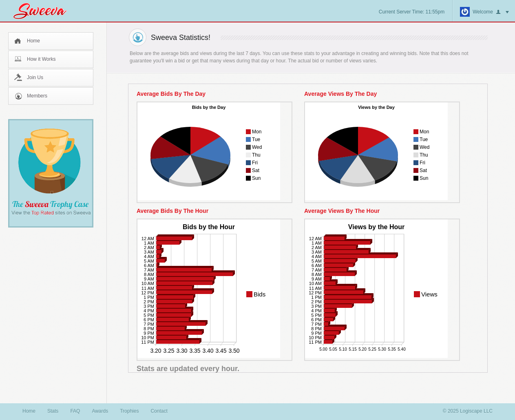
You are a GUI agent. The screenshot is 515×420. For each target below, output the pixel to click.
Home (33, 41)
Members (37, 96)
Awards (100, 411)
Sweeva (44, 11)
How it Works (41, 59)
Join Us (35, 77)
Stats (53, 411)
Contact (159, 411)
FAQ (75, 411)
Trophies (129, 411)
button (502, 12)
